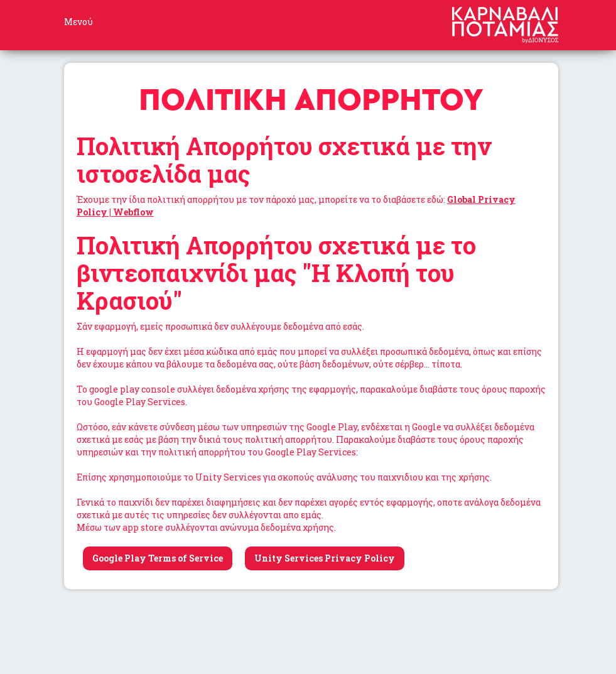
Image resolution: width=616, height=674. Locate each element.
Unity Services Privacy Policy (325, 558)
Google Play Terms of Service (158, 558)
